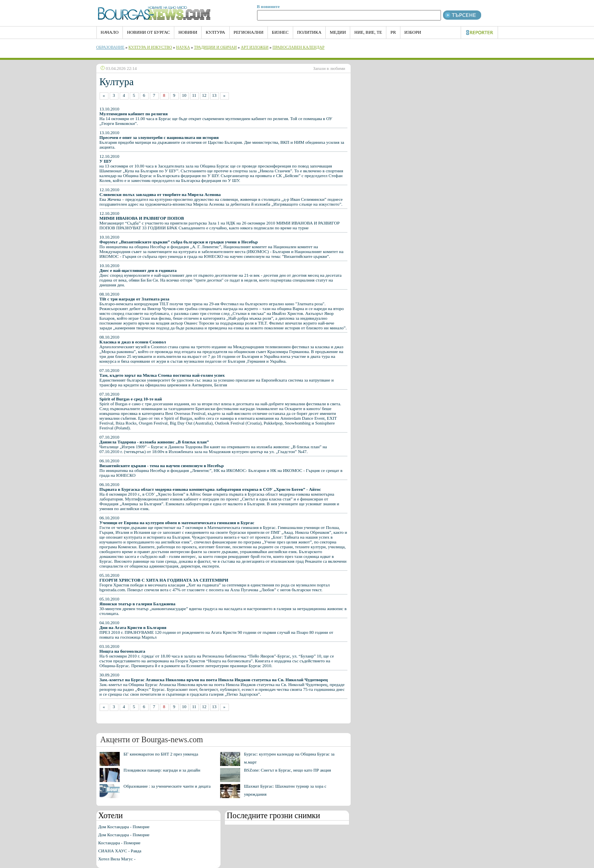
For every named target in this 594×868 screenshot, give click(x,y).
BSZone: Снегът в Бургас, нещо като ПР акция (288, 770)
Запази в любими (329, 68)
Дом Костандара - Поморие (124, 827)
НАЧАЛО (110, 32)
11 (194, 95)
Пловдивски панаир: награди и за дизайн (162, 770)
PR (393, 32)
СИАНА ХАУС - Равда (120, 851)
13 (214, 95)
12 (204, 95)
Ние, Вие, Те (368, 32)
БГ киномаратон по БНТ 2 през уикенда (161, 754)
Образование (110, 47)
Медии (338, 32)
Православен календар (299, 47)
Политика (309, 32)
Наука (183, 47)
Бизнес (280, 32)
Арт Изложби (255, 47)
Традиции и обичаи (215, 47)
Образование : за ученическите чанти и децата (167, 786)
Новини (188, 32)
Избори (413, 32)
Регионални (249, 32)
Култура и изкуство (150, 47)
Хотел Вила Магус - (117, 859)
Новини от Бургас (148, 32)
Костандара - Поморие (119, 843)
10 (184, 95)
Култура (215, 32)
